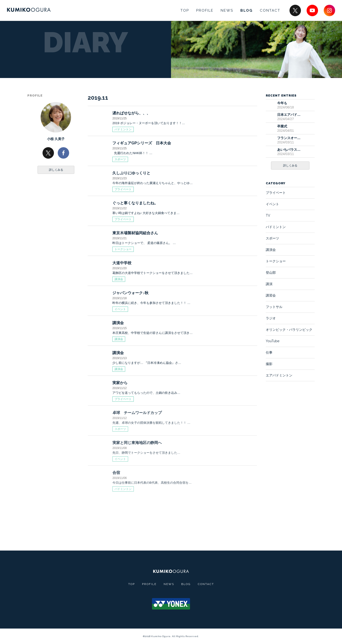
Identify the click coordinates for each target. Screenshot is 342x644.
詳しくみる (56, 170)
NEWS (227, 10)
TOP (185, 10)
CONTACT (270, 10)
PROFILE (205, 10)
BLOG (247, 10)
